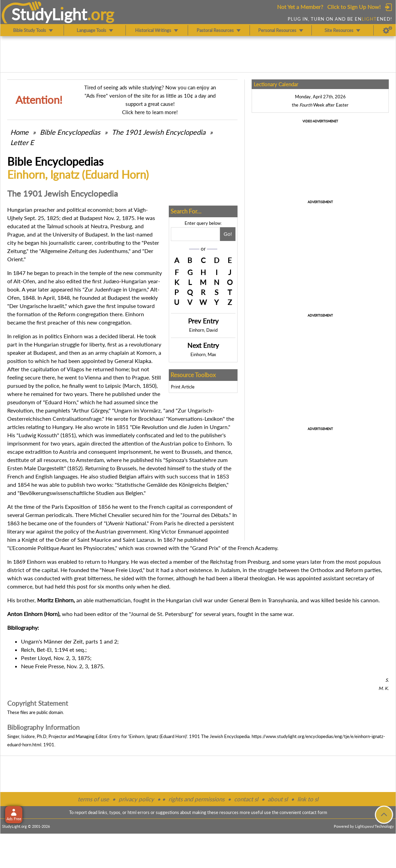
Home (19, 132)
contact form (315, 812)
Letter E (22, 142)
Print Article (183, 387)
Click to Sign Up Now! (354, 7)
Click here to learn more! (150, 112)
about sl (278, 799)
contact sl (246, 799)
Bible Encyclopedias (70, 132)
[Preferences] (388, 30)
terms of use (93, 799)
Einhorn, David (203, 330)
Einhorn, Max (203, 354)
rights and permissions (196, 799)
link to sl (308, 799)
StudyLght (49, 14)
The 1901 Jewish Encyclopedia (159, 132)
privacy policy (136, 799)
